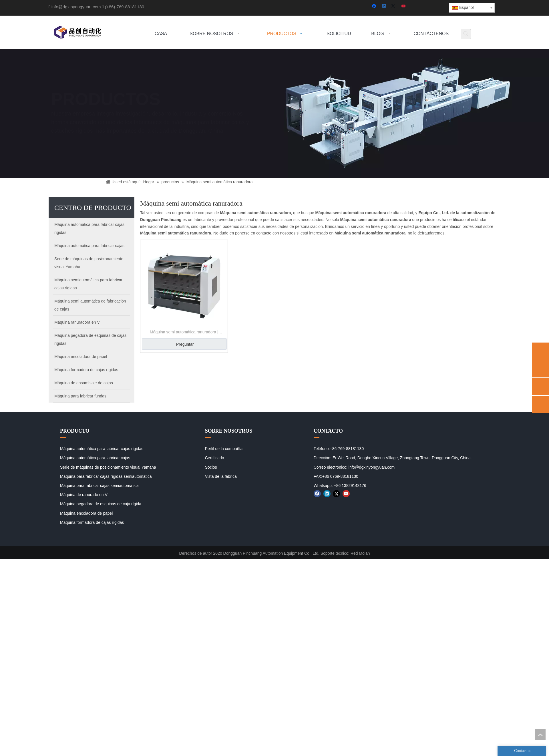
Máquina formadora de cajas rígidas (92, 522)
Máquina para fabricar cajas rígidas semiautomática (106, 476)
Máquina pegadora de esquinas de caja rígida (101, 504)
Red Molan (360, 553)
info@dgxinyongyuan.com (76, 7)
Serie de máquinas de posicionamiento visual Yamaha (108, 467)
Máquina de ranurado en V (84, 495)
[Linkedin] (384, 6)
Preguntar (185, 344)
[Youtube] (404, 6)
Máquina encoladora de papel (86, 513)
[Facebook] (375, 6)
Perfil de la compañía (224, 449)
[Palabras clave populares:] (466, 34)
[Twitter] (394, 6)
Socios (211, 467)
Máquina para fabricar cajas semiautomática (99, 486)
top (540, 735)
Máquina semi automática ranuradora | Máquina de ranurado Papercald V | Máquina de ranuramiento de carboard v (184, 333)
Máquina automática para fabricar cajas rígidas (102, 449)
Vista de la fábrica (221, 476)
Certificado (215, 458)
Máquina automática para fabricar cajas (95, 458)
